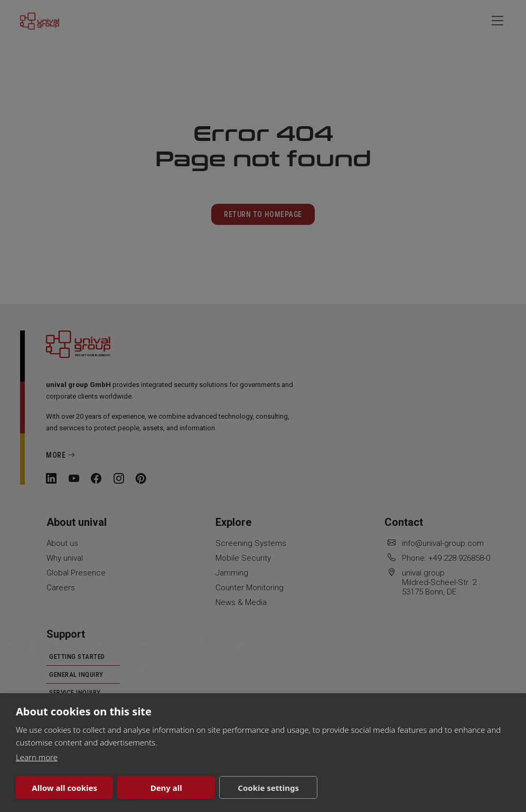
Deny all (166, 788)
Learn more (37, 757)
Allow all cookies (64, 788)
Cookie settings (268, 788)
